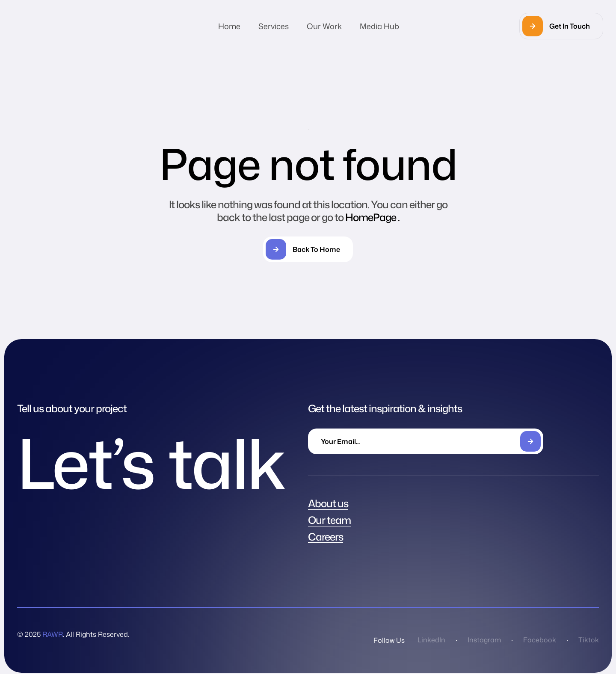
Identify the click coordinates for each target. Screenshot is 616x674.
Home (229, 26)
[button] (561, 26)
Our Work (324, 26)
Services (274, 26)
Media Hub (379, 26)
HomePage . (372, 217)
